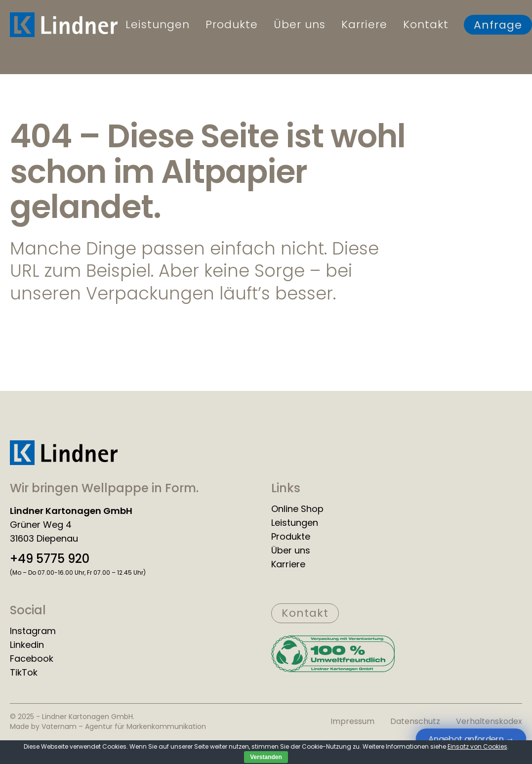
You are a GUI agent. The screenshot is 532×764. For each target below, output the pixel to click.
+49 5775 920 (50, 559)
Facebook (32, 659)
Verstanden (266, 757)
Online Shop (297, 509)
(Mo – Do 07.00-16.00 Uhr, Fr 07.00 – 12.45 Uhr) (78, 573)
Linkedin (27, 645)
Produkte (232, 25)
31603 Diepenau (44, 539)
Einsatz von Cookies (477, 746)
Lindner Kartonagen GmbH (71, 511)
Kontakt (426, 25)
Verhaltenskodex (489, 721)
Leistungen (158, 25)
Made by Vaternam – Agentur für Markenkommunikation (108, 726)
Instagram (33, 631)
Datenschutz (415, 721)
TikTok (24, 673)
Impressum (352, 721)
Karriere (364, 25)
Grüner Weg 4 (41, 525)
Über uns (300, 25)
